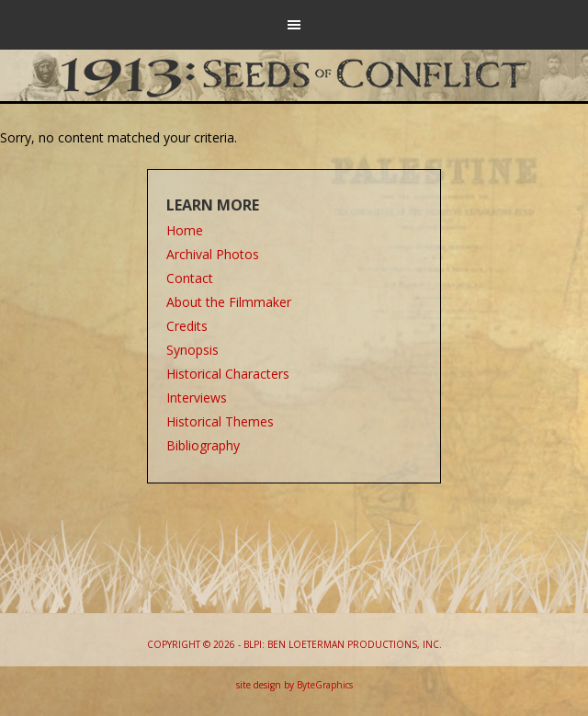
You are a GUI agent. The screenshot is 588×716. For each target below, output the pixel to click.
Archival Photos (213, 254)
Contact (190, 278)
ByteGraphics (325, 685)
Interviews (197, 398)
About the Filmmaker (229, 302)
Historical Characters (228, 374)
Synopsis (192, 350)
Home (185, 230)
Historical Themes (220, 421)
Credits (187, 326)
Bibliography (203, 445)
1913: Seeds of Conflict (294, 74)
